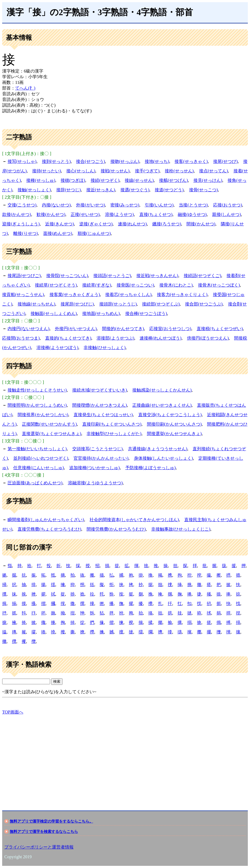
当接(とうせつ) (193, 205)
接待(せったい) (47, 171)
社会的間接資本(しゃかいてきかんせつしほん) (134, 520)
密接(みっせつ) (125, 205)
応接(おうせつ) (228, 205)
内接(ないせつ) (56, 205)
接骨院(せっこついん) (67, 276)
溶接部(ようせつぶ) (115, 338)
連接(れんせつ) (132, 224)
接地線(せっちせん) (36, 304)
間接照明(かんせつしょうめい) (37, 405)
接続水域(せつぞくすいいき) (100, 390)
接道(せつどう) (169, 190)
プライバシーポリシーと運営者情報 (39, 847)
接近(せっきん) (101, 190)
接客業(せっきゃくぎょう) (75, 295)
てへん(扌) (25, 88)
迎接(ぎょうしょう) (21, 224)
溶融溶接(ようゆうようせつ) (95, 483)
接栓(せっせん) (179, 171)
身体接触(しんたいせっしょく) (164, 458)
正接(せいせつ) (85, 214)
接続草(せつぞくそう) (56, 285)
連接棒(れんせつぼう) (161, 338)
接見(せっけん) (208, 180)
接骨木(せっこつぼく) (219, 285)
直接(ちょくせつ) (156, 214)
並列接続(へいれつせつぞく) (41, 458)
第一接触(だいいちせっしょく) (37, 449)
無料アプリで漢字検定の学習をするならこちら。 (51, 821)
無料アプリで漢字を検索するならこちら (44, 831)
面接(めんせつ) (58, 233)
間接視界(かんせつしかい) (43, 415)
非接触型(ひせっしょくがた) (114, 434)
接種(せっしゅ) (41, 180)
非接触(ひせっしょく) (105, 348)
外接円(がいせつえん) (76, 329)
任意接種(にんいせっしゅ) (39, 468)
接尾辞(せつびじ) (77, 304)
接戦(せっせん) (115, 171)
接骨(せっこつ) (204, 190)
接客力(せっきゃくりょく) (182, 295)
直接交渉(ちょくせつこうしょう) (170, 415)
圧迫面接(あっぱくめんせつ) (35, 483)
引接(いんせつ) (159, 205)
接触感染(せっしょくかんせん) (162, 390)
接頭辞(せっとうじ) (118, 304)
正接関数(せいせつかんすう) (49, 424)
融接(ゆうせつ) (192, 214)
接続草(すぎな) (97, 285)
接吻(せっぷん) (125, 161)
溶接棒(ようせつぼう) (57, 348)
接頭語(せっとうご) (112, 276)
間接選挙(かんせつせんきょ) (174, 434)
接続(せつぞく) (105, 180)
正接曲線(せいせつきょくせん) (162, 405)
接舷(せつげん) (174, 180)
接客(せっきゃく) (191, 161)
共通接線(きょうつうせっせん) (158, 449)
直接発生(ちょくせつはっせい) (103, 415)
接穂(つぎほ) (73, 180)
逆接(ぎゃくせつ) (96, 224)
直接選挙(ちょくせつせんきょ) (52, 434)
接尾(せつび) (226, 161)
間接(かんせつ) (201, 224)
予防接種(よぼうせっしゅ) (151, 468)
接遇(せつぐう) (135, 190)
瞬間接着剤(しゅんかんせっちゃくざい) (46, 520)
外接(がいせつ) (91, 205)
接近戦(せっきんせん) (157, 276)
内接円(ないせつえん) (29, 329)
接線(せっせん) (139, 180)
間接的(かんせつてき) (123, 329)
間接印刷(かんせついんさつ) (174, 424)
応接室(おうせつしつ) (170, 329)
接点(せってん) (214, 171)
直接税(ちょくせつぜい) (220, 329)
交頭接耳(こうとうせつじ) (98, 449)
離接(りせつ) (26, 233)
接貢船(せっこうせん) (23, 295)
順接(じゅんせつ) (94, 233)
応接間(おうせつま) (21, 338)
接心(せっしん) (81, 171)
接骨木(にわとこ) (176, 285)
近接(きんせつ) (60, 224)
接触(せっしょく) (34, 190)
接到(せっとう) (56, 161)
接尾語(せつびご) (24, 276)
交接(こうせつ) (22, 205)
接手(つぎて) (147, 171)
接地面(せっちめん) (101, 313)
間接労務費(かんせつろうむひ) (116, 529)
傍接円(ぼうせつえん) (208, 338)
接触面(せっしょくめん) (54, 313)
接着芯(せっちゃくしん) (128, 295)
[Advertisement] (125, 758)
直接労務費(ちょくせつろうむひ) (49, 529)
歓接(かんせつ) (51, 214)
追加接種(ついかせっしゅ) (95, 468)
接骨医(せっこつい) (135, 285)
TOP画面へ (13, 712)
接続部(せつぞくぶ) (161, 304)
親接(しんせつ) (227, 214)
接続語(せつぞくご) (203, 276)
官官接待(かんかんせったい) (101, 458)
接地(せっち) (157, 161)
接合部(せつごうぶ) (204, 304)
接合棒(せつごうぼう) (146, 313)
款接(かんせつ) (17, 214)
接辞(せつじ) (69, 190)
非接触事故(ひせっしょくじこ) (181, 529)
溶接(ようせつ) (119, 214)
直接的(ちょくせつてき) (68, 338)
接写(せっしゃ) (22, 161)
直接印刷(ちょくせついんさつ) (112, 424)
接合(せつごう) (91, 161)
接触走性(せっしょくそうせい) (37, 390)
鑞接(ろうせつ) (167, 224)
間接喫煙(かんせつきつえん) (100, 405)
